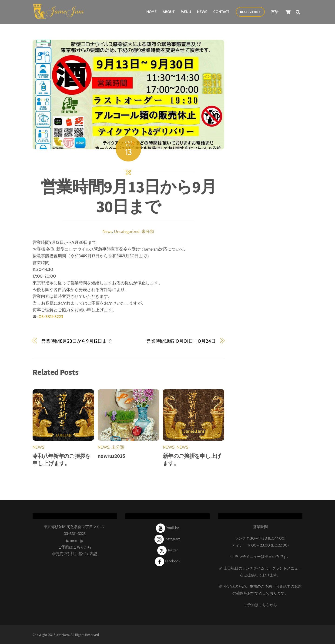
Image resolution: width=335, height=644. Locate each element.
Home (152, 12)
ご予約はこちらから (75, 547)
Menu (186, 12)
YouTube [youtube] (167, 527)
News (202, 12)
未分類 (148, 231)
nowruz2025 (111, 455)
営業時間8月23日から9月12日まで (76, 340)
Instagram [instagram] (167, 538)
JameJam (62, 634)
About (169, 12)
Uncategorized (127, 231)
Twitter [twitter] (167, 550)
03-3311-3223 (51, 316)
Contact (221, 12)
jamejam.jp (75, 540)
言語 (275, 12)
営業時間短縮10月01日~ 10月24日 (181, 340)
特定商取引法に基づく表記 (75, 553)
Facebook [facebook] (167, 561)
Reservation (250, 12)
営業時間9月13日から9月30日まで (129, 196)
